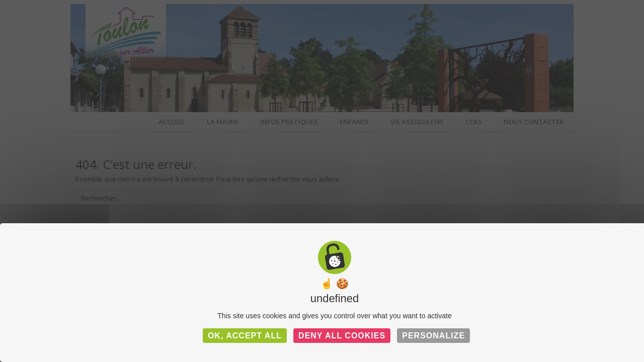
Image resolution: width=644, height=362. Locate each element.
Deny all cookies (342, 336)
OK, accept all (245, 336)
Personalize (433, 336)
